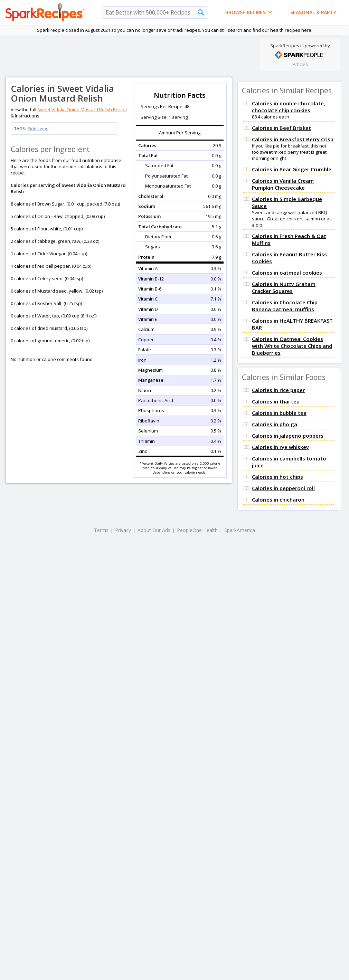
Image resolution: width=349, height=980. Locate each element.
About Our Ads (154, 530)
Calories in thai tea (276, 401)
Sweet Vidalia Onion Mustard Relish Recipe (82, 110)
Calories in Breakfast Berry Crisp (293, 139)
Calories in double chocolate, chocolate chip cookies (289, 107)
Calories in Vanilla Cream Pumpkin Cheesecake (283, 184)
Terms (101, 530)
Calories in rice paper (278, 390)
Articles (300, 64)
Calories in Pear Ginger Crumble (292, 169)
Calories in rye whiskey (280, 447)
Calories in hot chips (277, 477)
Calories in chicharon (278, 499)
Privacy (123, 530)
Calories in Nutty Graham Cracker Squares (284, 287)
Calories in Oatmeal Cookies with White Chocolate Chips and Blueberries (292, 346)
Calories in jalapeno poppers (288, 436)
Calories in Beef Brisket (281, 128)
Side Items (38, 129)
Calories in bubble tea (279, 413)
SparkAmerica (240, 530)
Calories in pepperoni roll (283, 488)
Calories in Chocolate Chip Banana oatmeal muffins (285, 306)
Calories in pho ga (275, 424)
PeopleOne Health (197, 530)
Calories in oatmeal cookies (287, 273)
